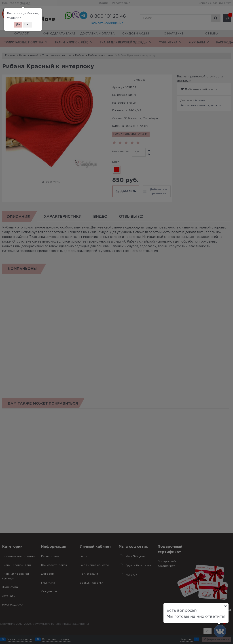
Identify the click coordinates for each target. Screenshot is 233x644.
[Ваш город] (225, 606)
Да (18, 25)
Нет (27, 25)
